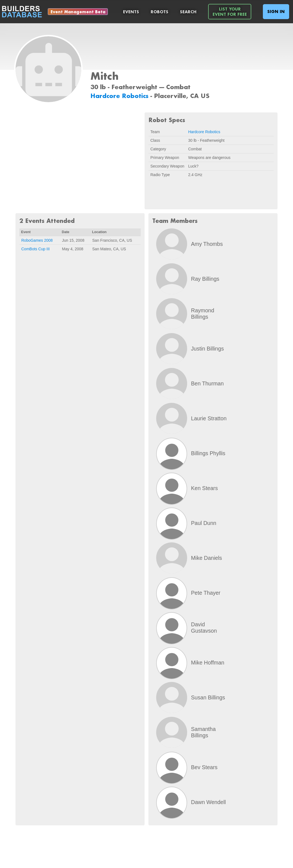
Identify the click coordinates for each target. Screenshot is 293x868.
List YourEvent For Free (230, 12)
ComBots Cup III (36, 249)
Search (188, 12)
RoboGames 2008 (37, 240)
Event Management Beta (78, 12)
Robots (159, 12)
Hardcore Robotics (120, 96)
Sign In (276, 11)
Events (131, 12)
